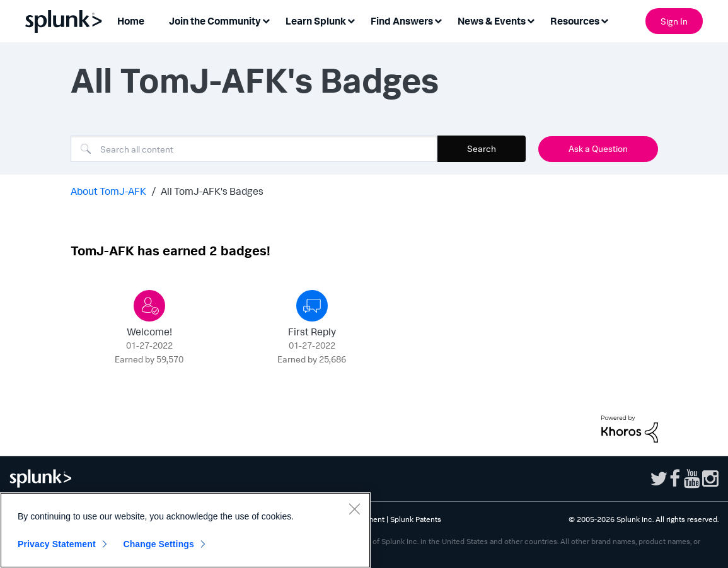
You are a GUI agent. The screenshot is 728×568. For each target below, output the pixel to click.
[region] (185, 530)
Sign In (674, 21)
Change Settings (159, 544)
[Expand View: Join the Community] (266, 20)
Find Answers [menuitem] (402, 21)
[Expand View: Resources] (604, 20)
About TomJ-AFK (108, 191)
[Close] (354, 509)
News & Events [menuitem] (492, 21)
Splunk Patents (416, 519)
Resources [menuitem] (575, 21)
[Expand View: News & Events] (531, 20)
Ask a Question (598, 148)
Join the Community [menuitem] (215, 21)
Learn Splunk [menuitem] (316, 21)
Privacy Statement (57, 544)
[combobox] (254, 149)
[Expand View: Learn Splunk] (351, 20)
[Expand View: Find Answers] (438, 20)
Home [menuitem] (131, 21)
